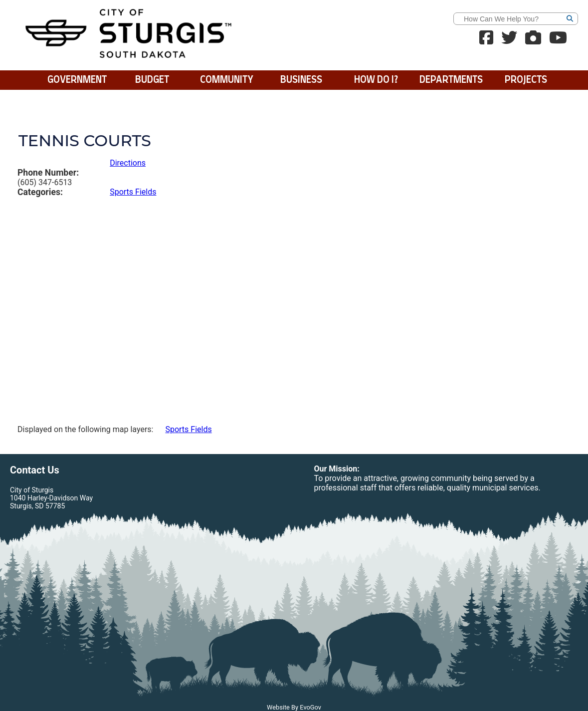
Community (227, 80)
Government (77, 80)
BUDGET (152, 80)
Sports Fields (133, 192)
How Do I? (376, 80)
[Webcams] (533, 41)
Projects (526, 80)
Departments (451, 80)
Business (301, 80)
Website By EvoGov (294, 707)
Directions (128, 163)
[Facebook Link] (486, 41)
